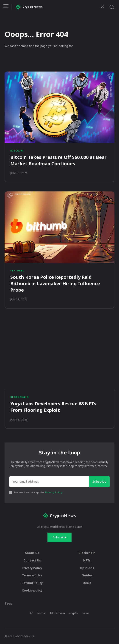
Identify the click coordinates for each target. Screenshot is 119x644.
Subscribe (99, 481)
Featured (17, 271)
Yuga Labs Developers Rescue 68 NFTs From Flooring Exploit (53, 407)
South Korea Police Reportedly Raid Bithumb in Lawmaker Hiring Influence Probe (55, 283)
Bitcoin (17, 151)
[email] (49, 482)
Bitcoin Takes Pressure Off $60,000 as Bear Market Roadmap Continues (58, 160)
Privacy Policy (54, 492)
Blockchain (19, 397)
